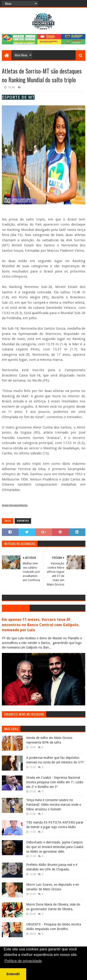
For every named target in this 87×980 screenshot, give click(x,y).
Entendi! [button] (13, 974)
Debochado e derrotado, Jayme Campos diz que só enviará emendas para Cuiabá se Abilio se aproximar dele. (55, 847)
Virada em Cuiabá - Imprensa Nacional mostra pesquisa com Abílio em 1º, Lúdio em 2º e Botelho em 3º (55, 782)
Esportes (23, 521)
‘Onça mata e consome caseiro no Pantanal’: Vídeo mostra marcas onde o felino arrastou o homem (54, 804)
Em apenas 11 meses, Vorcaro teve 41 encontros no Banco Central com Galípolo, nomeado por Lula (41, 625)
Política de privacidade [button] (23, 961)
